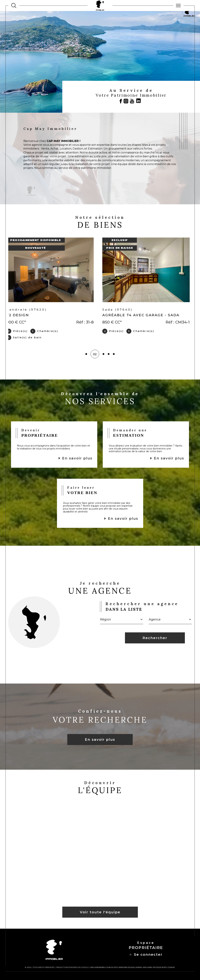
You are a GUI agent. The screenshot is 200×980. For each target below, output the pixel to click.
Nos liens (147, 967)
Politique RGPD (159, 967)
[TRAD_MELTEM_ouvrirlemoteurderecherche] (14, 6)
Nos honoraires (98, 967)
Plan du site (112, 967)
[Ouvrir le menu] (178, 6)
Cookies (171, 967)
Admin (139, 967)
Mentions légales (126, 967)
